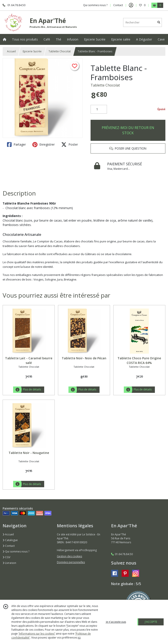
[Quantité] (99, 109)
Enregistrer (44, 145)
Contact (118, 5)
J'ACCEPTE (151, 622)
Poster (70, 145)
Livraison (9, 563)
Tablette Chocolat (60, 51)
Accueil (11, 51)
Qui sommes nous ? (16, 551)
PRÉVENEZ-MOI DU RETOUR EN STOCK (128, 130)
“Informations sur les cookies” (37, 634)
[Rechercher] (159, 22)
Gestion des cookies (69, 556)
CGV (6, 557)
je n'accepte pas (116, 622)
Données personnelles (71, 562)
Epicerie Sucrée (32, 51)
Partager (16, 145)
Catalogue (10, 540)
